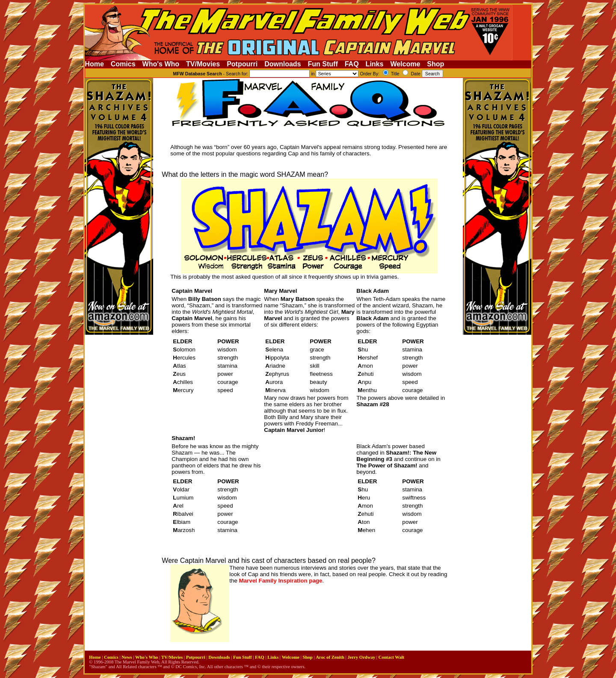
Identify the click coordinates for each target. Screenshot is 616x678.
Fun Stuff (323, 64)
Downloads (283, 64)
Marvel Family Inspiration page (281, 581)
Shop (435, 64)
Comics (123, 64)
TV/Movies (203, 64)
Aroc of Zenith (330, 657)
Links (375, 64)
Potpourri (242, 64)
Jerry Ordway (361, 657)
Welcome (405, 64)
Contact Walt (391, 657)
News (127, 657)
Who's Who (161, 64)
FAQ (352, 64)
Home (94, 64)
